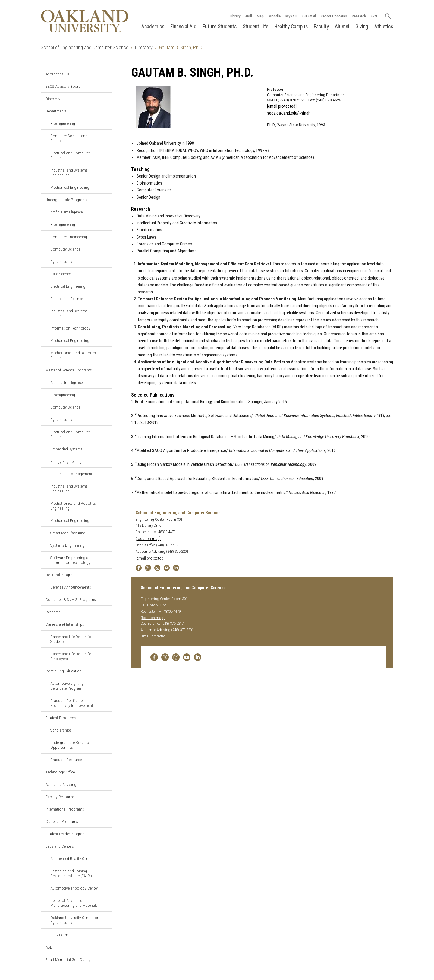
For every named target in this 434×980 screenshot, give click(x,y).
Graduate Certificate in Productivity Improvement (72, 703)
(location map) (148, 539)
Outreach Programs (62, 821)
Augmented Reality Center (71, 858)
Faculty (321, 27)
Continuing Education (64, 671)
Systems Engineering (67, 545)
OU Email (309, 16)
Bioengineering (63, 123)
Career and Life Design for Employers (71, 656)
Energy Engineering (66, 461)
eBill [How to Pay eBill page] (248, 16)
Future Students (220, 27)
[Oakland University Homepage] (85, 21)
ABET (50, 947)
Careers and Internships (65, 624)
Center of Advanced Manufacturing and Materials (74, 903)
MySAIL (291, 16)
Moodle (274, 16)
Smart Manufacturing (68, 533)
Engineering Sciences (68, 299)
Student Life (255, 27)
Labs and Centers (60, 846)
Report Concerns (333, 16)
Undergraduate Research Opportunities (71, 745)
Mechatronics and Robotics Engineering (73, 355)
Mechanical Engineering (70, 187)
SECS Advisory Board (63, 86)
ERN (374, 16)
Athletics (384, 27)
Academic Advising (61, 784)
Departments (56, 111)
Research (359, 16)
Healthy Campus (291, 27)
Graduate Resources (67, 760)
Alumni (342, 27)
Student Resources (61, 718)
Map (260, 16)
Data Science (61, 274)
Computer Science (65, 249)
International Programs (65, 809)
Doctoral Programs (61, 575)
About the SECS (58, 74)
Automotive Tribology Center (74, 888)
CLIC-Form (59, 935)
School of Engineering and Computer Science (85, 47)
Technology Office (60, 772)
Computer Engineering (69, 237)
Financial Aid (183, 27)
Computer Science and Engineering (69, 138)
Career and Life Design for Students (71, 639)
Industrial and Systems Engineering (69, 172)
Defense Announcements (71, 587)
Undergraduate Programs (66, 200)
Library (235, 16)
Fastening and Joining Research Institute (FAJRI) (71, 873)
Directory (144, 47)
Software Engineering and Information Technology (71, 560)
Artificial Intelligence (66, 212)
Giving (362, 27)
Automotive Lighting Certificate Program (67, 686)
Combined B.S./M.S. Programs (71, 599)
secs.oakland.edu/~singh (289, 113)
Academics (153, 27)
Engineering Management (71, 474)
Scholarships (61, 730)
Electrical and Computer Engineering (70, 155)
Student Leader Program (66, 834)
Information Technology (70, 328)
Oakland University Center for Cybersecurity (74, 920)
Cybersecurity (61, 261)
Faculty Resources (61, 797)
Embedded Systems (66, 449)
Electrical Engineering (68, 286)
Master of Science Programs (69, 370)
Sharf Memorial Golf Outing (68, 959)
